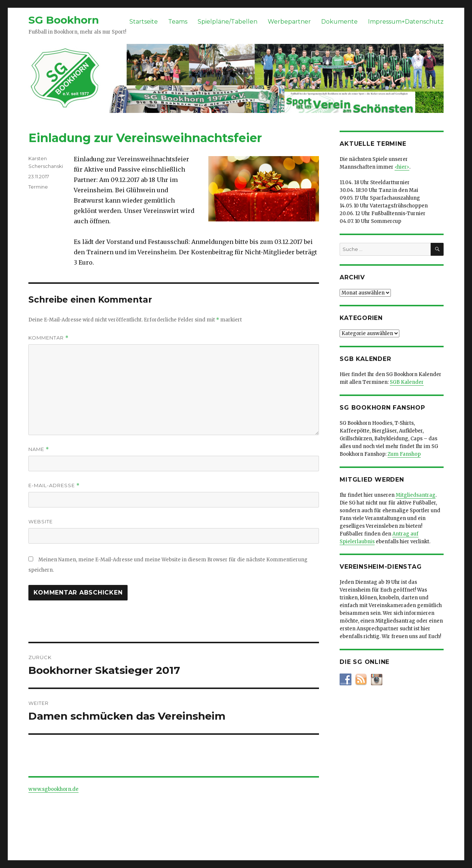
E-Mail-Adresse (54, 485)
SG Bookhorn (64, 20)
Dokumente (339, 22)
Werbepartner (289, 22)
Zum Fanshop (404, 454)
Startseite (144, 22)
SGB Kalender (407, 382)
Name (39, 449)
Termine (38, 187)
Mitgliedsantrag (416, 495)
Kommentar (48, 338)
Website (41, 521)
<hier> (402, 167)
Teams (178, 22)
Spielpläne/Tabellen (228, 22)
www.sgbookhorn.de (53, 789)
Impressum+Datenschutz (406, 22)
